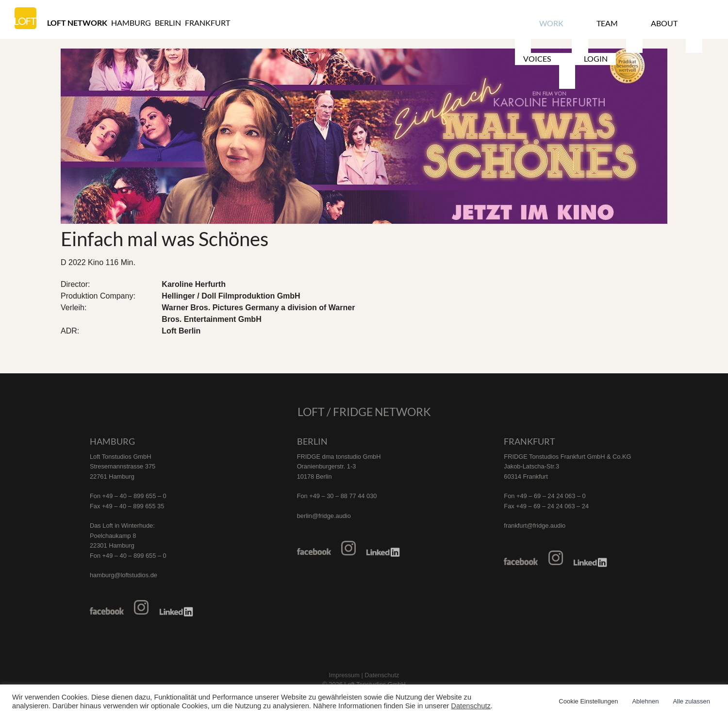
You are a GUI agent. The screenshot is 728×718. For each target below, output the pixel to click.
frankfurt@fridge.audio (535, 526)
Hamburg (131, 23)
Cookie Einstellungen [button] (588, 701)
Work (541, 23)
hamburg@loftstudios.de (124, 575)
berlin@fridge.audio (324, 516)
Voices (661, 23)
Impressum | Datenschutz (364, 675)
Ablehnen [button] (645, 701)
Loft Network (77, 23)
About (619, 23)
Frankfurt (207, 23)
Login (703, 23)
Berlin (168, 23)
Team (579, 23)
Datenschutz (471, 706)
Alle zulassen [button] (691, 701)
